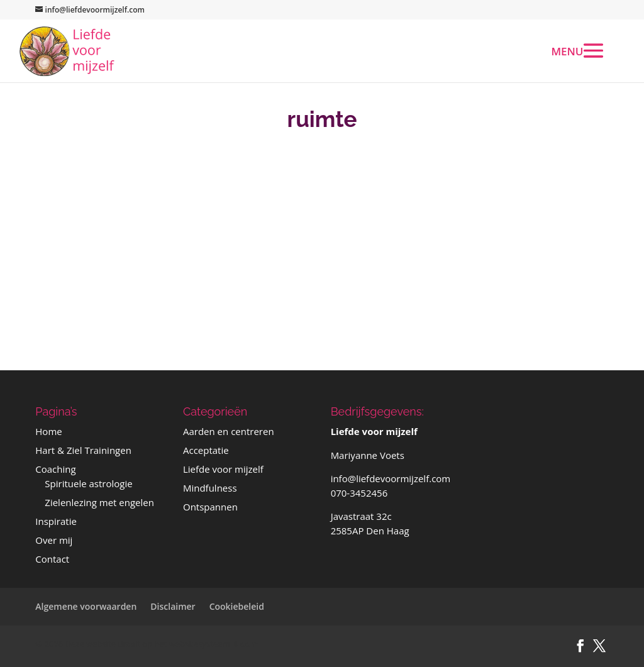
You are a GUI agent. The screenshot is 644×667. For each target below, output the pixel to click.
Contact (52, 559)
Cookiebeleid (237, 606)
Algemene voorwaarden (86, 606)
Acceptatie (206, 450)
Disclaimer (173, 606)
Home (48, 431)
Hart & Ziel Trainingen (83, 450)
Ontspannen (210, 507)
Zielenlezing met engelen (99, 502)
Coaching (55, 469)
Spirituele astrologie (88, 483)
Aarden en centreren (229, 431)
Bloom (245, 644)
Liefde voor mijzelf (223, 469)
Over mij (54, 540)
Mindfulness (210, 488)
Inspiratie (56, 521)
